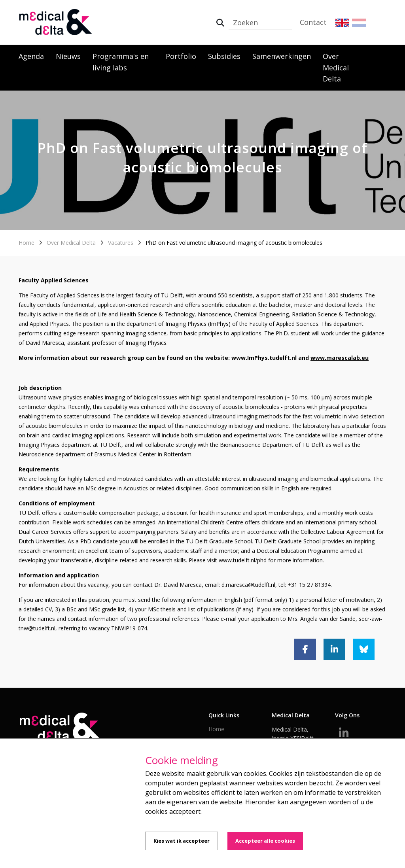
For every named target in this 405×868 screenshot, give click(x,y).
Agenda (31, 56)
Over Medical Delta (336, 68)
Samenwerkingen (282, 56)
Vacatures (121, 243)
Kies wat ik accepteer (182, 841)
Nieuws (68, 56)
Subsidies (224, 56)
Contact (313, 22)
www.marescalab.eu (340, 358)
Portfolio (181, 56)
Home (26, 243)
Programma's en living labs (121, 62)
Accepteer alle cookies (265, 841)
